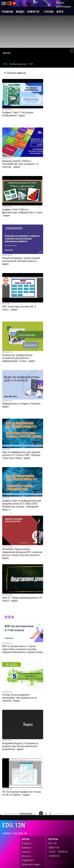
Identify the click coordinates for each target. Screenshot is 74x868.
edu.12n (14, 825)
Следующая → (28, 813)
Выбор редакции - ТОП (21, 64)
